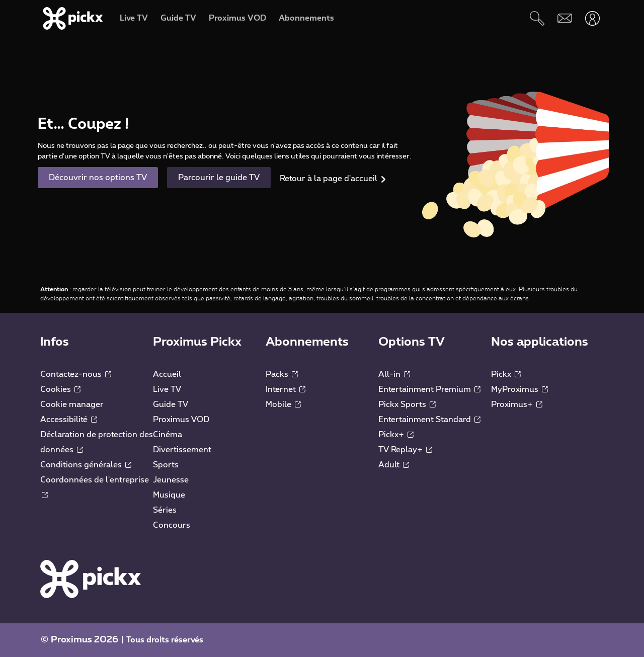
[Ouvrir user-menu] (592, 18)
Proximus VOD (181, 420)
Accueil (167, 374)
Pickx (506, 374)
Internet (286, 389)
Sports (166, 465)
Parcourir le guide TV (219, 178)
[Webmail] (565, 18)
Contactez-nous (76, 374)
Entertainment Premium (429, 389)
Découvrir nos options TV (98, 178)
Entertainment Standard (429, 420)
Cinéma (168, 435)
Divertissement (182, 450)
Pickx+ (396, 435)
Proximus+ (517, 404)
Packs (282, 374)
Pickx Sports (407, 404)
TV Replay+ (405, 450)
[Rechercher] (537, 18)
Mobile (283, 404)
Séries (165, 510)
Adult (394, 465)
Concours (172, 525)
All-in (394, 374)
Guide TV (171, 404)
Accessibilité (69, 420)
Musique (169, 495)
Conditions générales (86, 465)
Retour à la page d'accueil (329, 179)
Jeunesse (171, 480)
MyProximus (519, 389)
